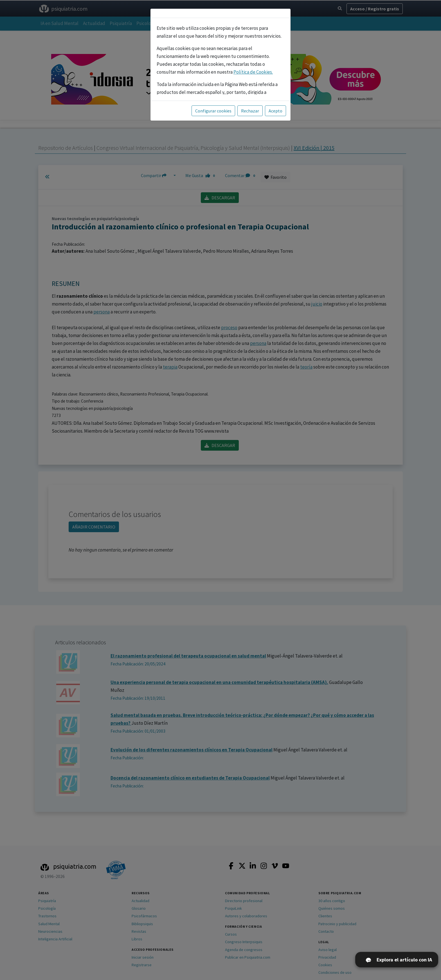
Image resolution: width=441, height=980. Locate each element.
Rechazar (250, 111)
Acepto (275, 111)
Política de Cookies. (253, 72)
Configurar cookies (213, 111)
